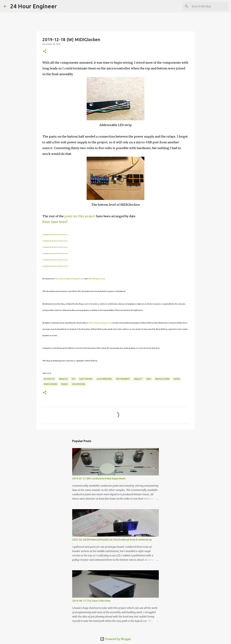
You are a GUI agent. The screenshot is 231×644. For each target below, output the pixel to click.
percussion (50, 384)
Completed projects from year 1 (55, 234)
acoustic (49, 379)
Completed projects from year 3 (55, 247)
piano (65, 384)
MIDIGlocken (162, 379)
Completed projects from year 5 (55, 260)
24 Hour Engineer (33, 6)
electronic (86, 379)
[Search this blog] (209, 6)
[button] (45, 51)
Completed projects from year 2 (55, 241)
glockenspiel (104, 379)
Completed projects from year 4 (55, 253)
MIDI (149, 379)
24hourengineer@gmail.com (100, 323)
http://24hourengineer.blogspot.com (69, 279)
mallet (138, 379)
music (177, 379)
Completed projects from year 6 (55, 266)
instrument (123, 379)
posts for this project (80, 216)
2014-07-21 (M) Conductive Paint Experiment (99, 478)
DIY (74, 379)
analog (63, 379)
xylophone (79, 384)
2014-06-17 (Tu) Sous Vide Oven (91, 601)
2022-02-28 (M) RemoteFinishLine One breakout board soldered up (112, 540)
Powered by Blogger (115, 639)
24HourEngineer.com (96, 279)
